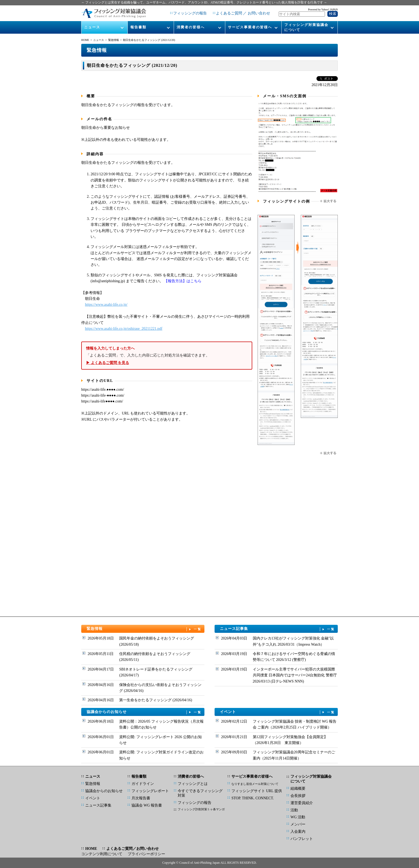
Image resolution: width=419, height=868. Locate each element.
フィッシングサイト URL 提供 (257, 791)
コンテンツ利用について (102, 854)
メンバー (298, 824)
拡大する (328, 201)
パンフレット (302, 839)
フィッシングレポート (150, 791)
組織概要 (298, 788)
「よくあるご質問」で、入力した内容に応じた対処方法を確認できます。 (167, 356)
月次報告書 (141, 798)
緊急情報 (114, 40)
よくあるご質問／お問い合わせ (133, 849)
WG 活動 (298, 817)
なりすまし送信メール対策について (255, 784)
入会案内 (298, 832)
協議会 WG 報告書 (147, 805)
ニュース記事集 (278, 629)
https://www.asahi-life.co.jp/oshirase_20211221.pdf (124, 329)
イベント (278, 712)
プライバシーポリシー (146, 854)
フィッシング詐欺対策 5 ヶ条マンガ (201, 809)
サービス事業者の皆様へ (250, 27)
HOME (85, 40)
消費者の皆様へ (191, 27)
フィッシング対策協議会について (306, 27)
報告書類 (138, 27)
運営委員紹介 (302, 803)
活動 (294, 810)
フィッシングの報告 (190, 13)
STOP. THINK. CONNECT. (253, 798)
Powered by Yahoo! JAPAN (323, 9)
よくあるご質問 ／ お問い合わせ (243, 13)
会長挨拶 (298, 796)
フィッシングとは (193, 784)
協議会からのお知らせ (144, 712)
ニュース (92, 27)
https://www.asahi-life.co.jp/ (106, 305)
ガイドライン (143, 784)
